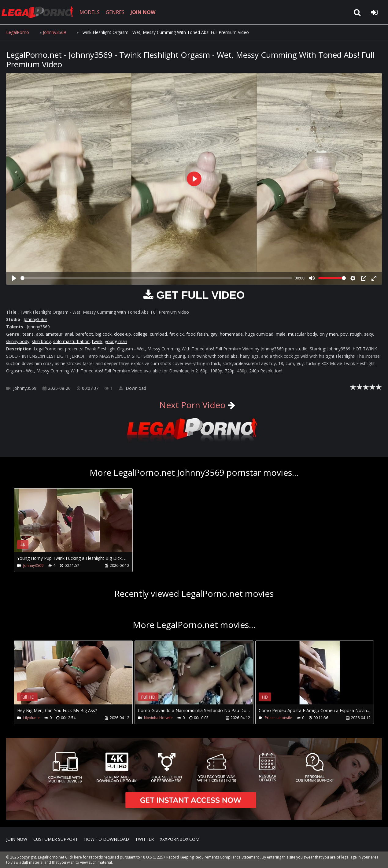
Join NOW (17, 839)
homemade (231, 334)
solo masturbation (71, 341)
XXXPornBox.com (180, 839)
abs (40, 334)
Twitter (144, 839)
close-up (122, 334)
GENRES (115, 12)
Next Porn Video (192, 405)
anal (69, 334)
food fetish (197, 334)
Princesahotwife (279, 718)
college (140, 334)
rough (356, 334)
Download (133, 388)
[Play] (14, 278)
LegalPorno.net (40, 12)
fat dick (177, 334)
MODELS (90, 12)
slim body (41, 341)
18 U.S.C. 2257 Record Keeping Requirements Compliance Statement (200, 857)
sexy (369, 334)
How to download (107, 839)
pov (344, 334)
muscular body (303, 334)
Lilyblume (31, 718)
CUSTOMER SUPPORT (56, 839)
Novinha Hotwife (158, 718)
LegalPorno (18, 32)
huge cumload (259, 334)
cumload (158, 334)
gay (214, 334)
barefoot (84, 334)
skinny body (18, 341)
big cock (103, 334)
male (281, 334)
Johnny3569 (54, 32)
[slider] (156, 278)
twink (97, 341)
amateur (54, 334)
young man (116, 341)
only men (329, 334)
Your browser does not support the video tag (78, 525)
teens (28, 334)
